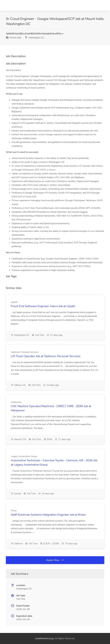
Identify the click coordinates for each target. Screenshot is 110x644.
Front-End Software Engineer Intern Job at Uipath (43, 306)
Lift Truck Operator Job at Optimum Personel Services (46, 356)
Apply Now (55, 560)
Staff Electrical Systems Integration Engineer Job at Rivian (48, 515)
